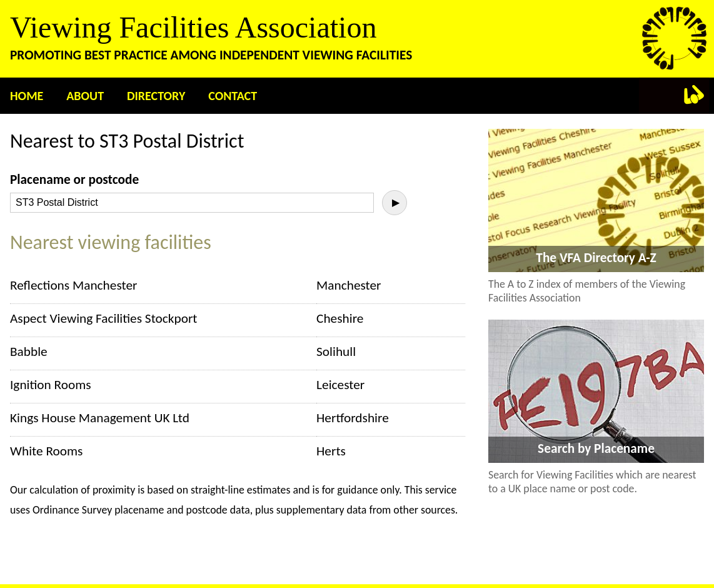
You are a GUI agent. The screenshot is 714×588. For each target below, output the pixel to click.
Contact (233, 96)
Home (27, 96)
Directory (156, 96)
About (85, 96)
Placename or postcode (74, 180)
